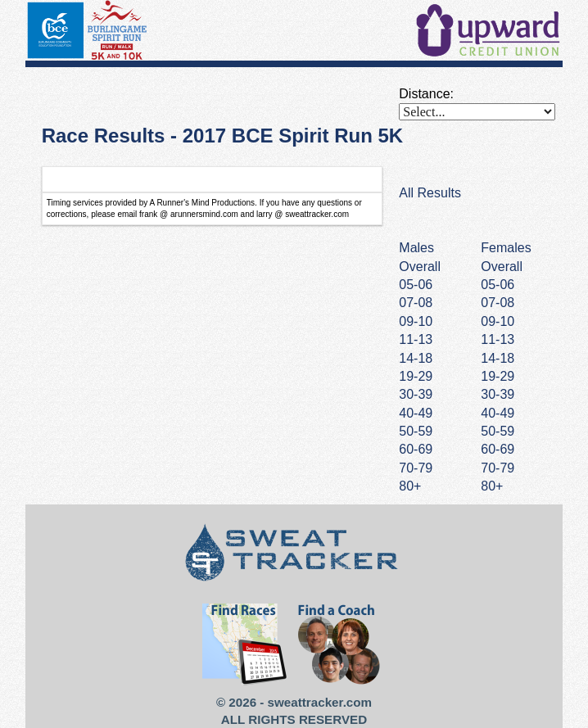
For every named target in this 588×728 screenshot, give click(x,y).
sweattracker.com (320, 702)
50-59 (498, 431)
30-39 (498, 394)
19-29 (498, 376)
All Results (430, 193)
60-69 (498, 449)
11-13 (498, 339)
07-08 (498, 303)
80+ (492, 486)
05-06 (498, 285)
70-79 (498, 468)
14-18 (498, 358)
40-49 (498, 413)
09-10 (498, 321)
